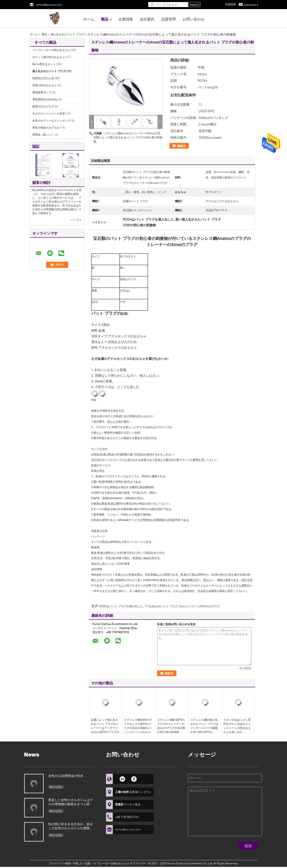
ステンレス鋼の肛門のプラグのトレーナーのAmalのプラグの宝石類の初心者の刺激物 (171, 726)
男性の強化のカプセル (46, 128)
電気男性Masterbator (45, 99)
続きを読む (56, 787)
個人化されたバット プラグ (67, 34)
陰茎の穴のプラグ (43, 106)
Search (194, 5)
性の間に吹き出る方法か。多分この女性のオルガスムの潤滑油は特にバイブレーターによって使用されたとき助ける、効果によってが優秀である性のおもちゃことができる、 (70, 826)
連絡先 (181, 146)
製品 (105, 19)
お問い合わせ (194, 19)
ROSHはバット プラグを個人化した (121, 606)
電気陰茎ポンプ (42, 92)
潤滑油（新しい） (43, 135)
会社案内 (147, 19)
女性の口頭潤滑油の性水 (66, 776)
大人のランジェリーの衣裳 (49, 113)
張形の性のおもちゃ (45, 85)
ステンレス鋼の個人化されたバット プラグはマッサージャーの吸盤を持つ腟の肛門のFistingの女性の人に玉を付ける (204, 730)
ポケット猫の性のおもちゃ (49, 57)
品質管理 (169, 19)
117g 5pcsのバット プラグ (161, 606)
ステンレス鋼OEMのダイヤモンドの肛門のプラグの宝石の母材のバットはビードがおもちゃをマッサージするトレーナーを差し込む (138, 730)
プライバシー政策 (60, 863)
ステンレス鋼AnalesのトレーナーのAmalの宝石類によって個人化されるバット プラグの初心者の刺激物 (128, 137)
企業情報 (126, 19)
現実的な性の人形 (43, 78)
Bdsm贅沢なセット (44, 64)
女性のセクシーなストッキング (51, 121)
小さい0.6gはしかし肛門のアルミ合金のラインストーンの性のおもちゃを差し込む (237, 726)
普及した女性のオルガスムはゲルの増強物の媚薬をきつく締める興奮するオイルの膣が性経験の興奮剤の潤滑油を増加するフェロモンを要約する (70, 802)
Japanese (251, 5)
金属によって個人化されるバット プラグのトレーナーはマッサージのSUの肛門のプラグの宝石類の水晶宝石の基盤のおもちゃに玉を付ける (105, 732)
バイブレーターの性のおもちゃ (51, 50)
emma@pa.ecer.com (49, 5)
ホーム (89, 19)
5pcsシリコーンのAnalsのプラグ (200, 606)
